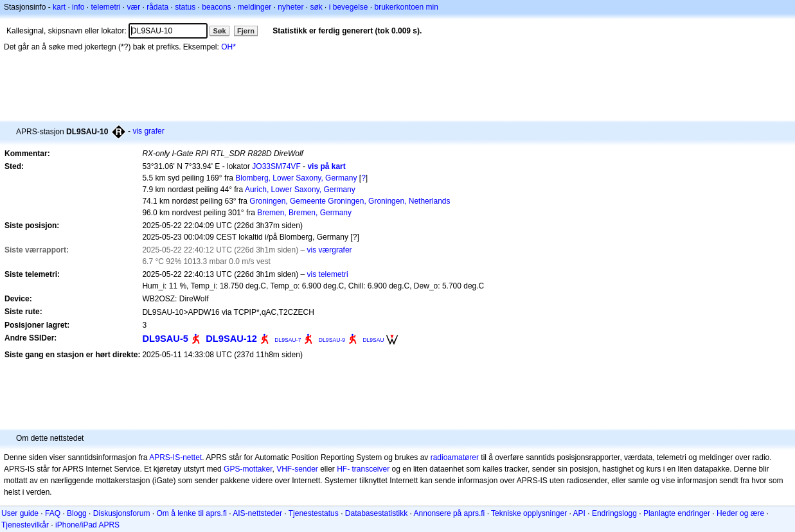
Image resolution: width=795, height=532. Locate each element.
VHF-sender (297, 469)
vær (133, 7)
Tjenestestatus (314, 513)
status (185, 7)
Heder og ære (740, 513)
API (579, 513)
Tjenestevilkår (25, 525)
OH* (228, 47)
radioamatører (455, 457)
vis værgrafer (330, 250)
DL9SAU (373, 340)
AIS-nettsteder (257, 513)
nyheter (290, 7)
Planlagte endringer (677, 513)
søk (316, 7)
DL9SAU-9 (332, 340)
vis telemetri (328, 274)
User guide (20, 513)
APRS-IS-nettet (175, 457)
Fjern (246, 31)
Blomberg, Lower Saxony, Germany (296, 178)
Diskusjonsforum (122, 513)
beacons (216, 7)
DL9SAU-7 (288, 340)
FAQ (53, 513)
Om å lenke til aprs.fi (192, 513)
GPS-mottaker (248, 469)
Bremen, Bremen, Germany (304, 213)
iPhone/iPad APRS (87, 525)
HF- (343, 469)
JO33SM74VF (276, 166)
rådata (157, 7)
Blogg (77, 513)
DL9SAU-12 (231, 339)
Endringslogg (614, 513)
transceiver (371, 469)
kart (59, 7)
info (78, 7)
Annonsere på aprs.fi (450, 513)
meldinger (255, 7)
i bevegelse (349, 7)
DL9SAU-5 (165, 339)
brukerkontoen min (406, 7)
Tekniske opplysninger (529, 513)
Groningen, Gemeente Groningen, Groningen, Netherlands (350, 201)
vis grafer (148, 131)
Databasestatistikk (376, 513)
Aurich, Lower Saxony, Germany (300, 190)
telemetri (105, 7)
